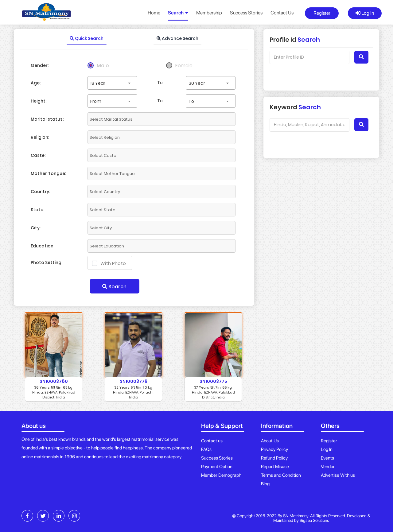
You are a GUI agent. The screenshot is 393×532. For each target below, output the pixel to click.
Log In (365, 13)
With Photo (109, 263)
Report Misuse (275, 467)
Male (103, 65)
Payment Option (217, 467)
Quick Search (87, 38)
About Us (270, 441)
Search (114, 287)
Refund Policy (274, 458)
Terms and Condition (281, 475)
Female (184, 65)
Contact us (212, 441)
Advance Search (177, 38)
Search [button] (178, 13)
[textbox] (143, 119)
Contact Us (282, 13)
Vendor (328, 467)
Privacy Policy (274, 449)
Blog (265, 484)
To (160, 83)
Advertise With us (338, 475)
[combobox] (112, 83)
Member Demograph (221, 475)
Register (322, 13)
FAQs (206, 449)
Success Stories (246, 13)
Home (154, 13)
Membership (209, 13)
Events (327, 458)
